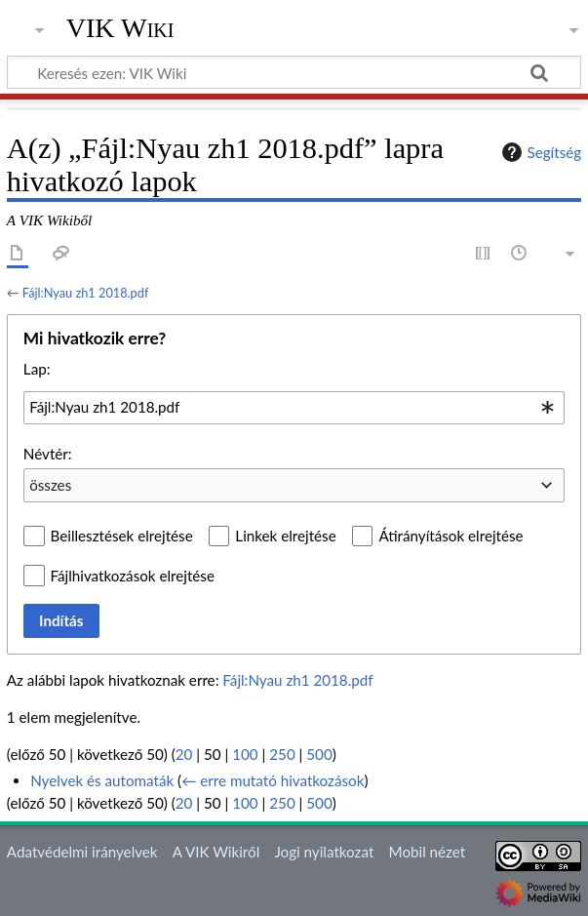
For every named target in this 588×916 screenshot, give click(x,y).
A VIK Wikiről (216, 852)
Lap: (37, 369)
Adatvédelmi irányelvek (82, 852)
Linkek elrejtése (285, 536)
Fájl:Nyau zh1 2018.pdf (86, 293)
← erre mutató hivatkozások (273, 780)
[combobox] (294, 408)
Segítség (539, 152)
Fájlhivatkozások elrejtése (133, 576)
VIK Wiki (120, 28)
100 (245, 754)
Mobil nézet (428, 852)
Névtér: (48, 454)
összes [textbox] (50, 485)
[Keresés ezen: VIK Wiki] (294, 72)
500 (319, 754)
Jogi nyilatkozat (324, 852)
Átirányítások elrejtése (451, 536)
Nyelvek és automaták (102, 780)
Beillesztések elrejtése (122, 536)
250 (282, 754)
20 (184, 754)
